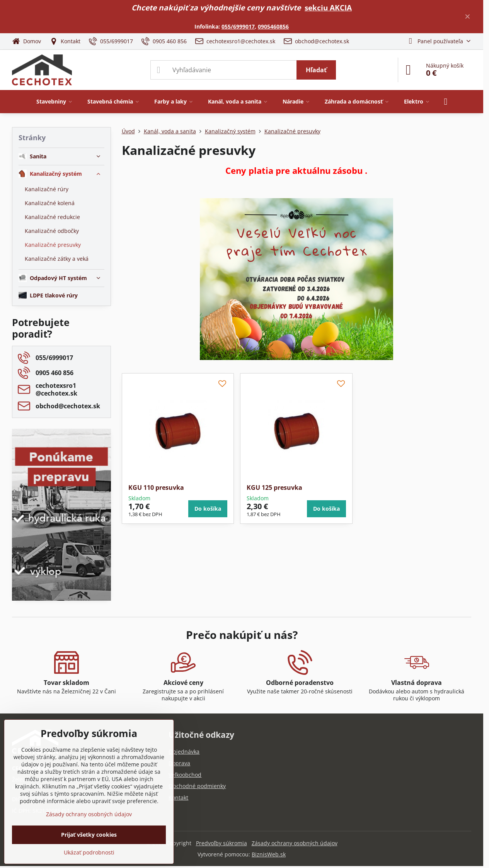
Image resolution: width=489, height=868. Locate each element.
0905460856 (273, 26)
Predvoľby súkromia (221, 843)
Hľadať (316, 70)
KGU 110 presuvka (156, 488)
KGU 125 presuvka (274, 488)
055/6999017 (238, 26)
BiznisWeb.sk (269, 854)
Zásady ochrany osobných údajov (295, 843)
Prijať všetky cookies (89, 835)
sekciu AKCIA (328, 8)
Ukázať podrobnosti (89, 852)
